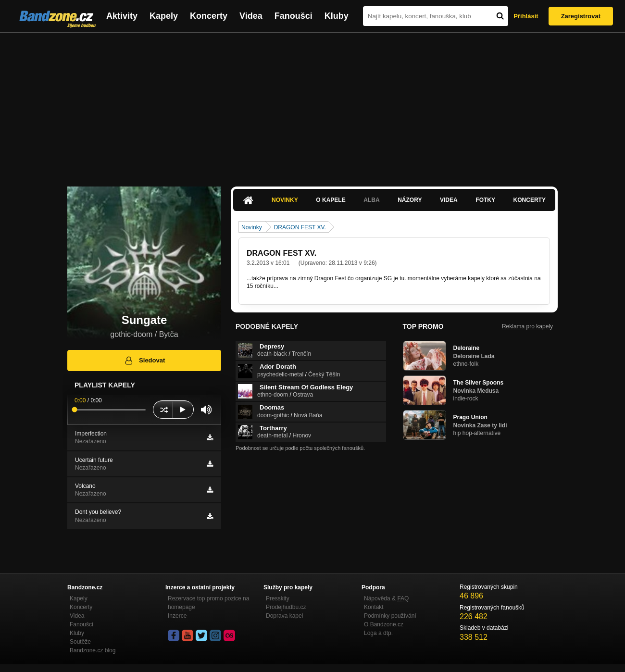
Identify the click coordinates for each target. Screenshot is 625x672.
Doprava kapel (284, 616)
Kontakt (374, 607)
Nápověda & (386, 598)
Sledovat (144, 361)
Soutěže (80, 642)
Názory (410, 200)
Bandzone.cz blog (93, 650)
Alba (371, 200)
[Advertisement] (312, 105)
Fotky (485, 200)
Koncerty (209, 16)
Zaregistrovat (581, 16)
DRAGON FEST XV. (300, 227)
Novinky (285, 200)
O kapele (331, 200)
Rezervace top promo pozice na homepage (208, 603)
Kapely (164, 16)
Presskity (278, 598)
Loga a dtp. (378, 633)
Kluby (337, 16)
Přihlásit (526, 16)
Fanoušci (294, 16)
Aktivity (122, 16)
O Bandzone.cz (384, 624)
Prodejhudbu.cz (286, 607)
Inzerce (177, 616)
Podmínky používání (390, 616)
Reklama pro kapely (527, 326)
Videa (251, 16)
